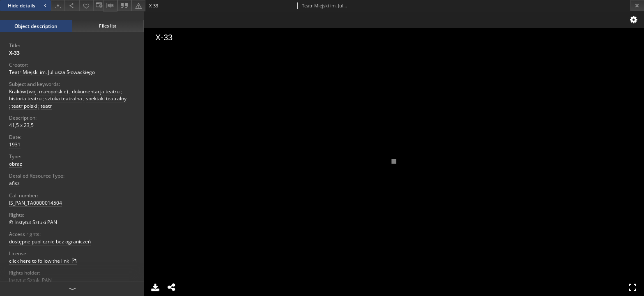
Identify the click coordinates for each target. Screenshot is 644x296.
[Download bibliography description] (110, 6)
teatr (46, 106)
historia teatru (25, 98)
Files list (108, 26)
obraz (16, 164)
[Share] (72, 6)
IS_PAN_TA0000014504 (36, 203)
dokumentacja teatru (96, 91)
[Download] (58, 6)
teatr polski (24, 106)
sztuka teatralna (64, 98)
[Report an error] (138, 6)
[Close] (637, 6)
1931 (15, 145)
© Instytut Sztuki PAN (33, 222)
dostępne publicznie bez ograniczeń (50, 242)
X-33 (14, 53)
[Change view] (98, 6)
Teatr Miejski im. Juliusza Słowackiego (52, 72)
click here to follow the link (43, 261)
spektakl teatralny (106, 98)
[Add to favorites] (86, 6)
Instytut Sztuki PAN (30, 280)
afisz (14, 183)
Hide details (28, 6)
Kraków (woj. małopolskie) (39, 91)
